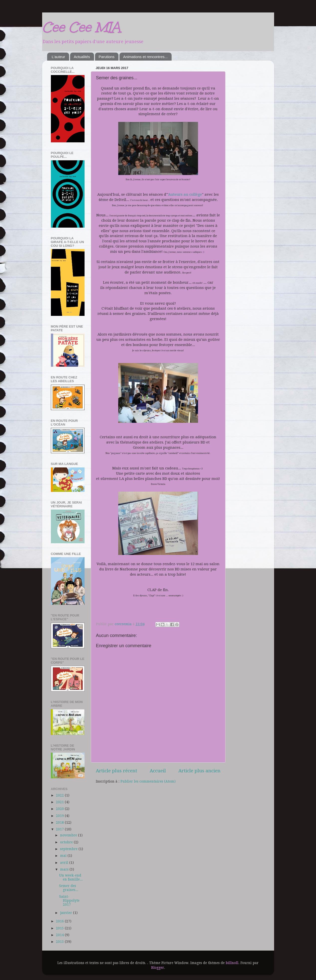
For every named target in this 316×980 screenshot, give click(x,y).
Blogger (158, 968)
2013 (60, 942)
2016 (60, 921)
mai (64, 856)
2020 (60, 809)
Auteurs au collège (185, 194)
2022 (60, 795)
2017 (60, 829)
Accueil (158, 771)
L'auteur (58, 57)
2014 (60, 935)
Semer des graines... (69, 888)
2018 (60, 822)
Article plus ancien (199, 771)
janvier (67, 913)
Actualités (82, 57)
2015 (60, 928)
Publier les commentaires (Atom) (148, 781)
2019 (60, 816)
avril (65, 863)
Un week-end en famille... (71, 877)
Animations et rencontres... (145, 57)
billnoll (232, 963)
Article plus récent (116, 771)
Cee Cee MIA (81, 27)
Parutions (107, 57)
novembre (69, 835)
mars (65, 869)
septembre (69, 849)
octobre (67, 842)
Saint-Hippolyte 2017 (69, 900)
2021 (60, 802)
